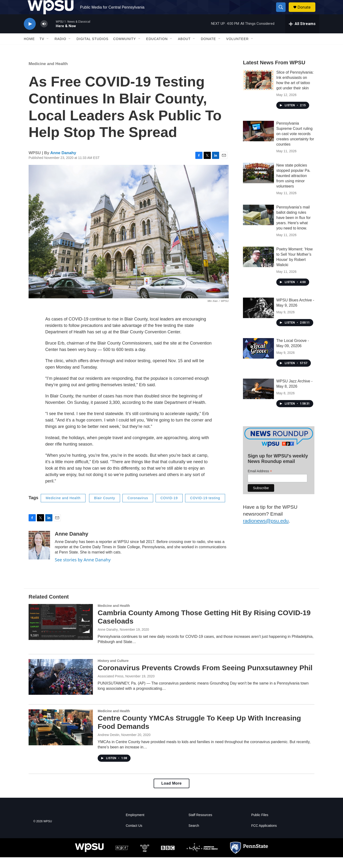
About (184, 50)
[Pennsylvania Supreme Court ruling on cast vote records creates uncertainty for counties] (258, 142)
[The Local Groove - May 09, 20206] (258, 359)
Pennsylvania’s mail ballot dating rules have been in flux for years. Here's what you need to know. (293, 228)
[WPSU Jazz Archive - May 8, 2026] (258, 400)
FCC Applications (264, 836)
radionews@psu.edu (266, 531)
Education (157, 50)
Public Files (260, 826)
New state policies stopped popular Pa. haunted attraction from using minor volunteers (293, 186)
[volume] (44, 35)
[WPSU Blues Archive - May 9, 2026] (258, 319)
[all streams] (302, 35)
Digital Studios (92, 50)
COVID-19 (169, 509)
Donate (307, 13)
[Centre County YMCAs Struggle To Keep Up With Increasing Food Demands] (61, 738)
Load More (171, 794)
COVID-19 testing (205, 509)
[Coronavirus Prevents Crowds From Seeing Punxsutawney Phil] (61, 688)
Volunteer (238, 50)
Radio (60, 50)
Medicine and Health (48, 74)
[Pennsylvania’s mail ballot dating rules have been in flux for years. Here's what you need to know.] (258, 226)
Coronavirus (138, 509)
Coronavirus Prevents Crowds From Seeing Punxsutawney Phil (205, 678)
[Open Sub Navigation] (48, 50)
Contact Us (134, 836)
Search (194, 836)
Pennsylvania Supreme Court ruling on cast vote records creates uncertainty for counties (295, 145)
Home (29, 50)
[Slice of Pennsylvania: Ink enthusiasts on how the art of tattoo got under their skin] (258, 91)
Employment (135, 826)
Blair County (105, 509)
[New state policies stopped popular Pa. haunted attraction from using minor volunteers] (258, 184)
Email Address (260, 482)
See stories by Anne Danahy (83, 570)
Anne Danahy (63, 164)
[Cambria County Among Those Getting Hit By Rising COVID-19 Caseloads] (61, 633)
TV (42, 50)
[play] (30, 35)
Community (124, 50)
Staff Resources (200, 826)
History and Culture (113, 671)
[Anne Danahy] (39, 556)
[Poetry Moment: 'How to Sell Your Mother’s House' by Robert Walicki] (258, 268)
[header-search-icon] (283, 13)
